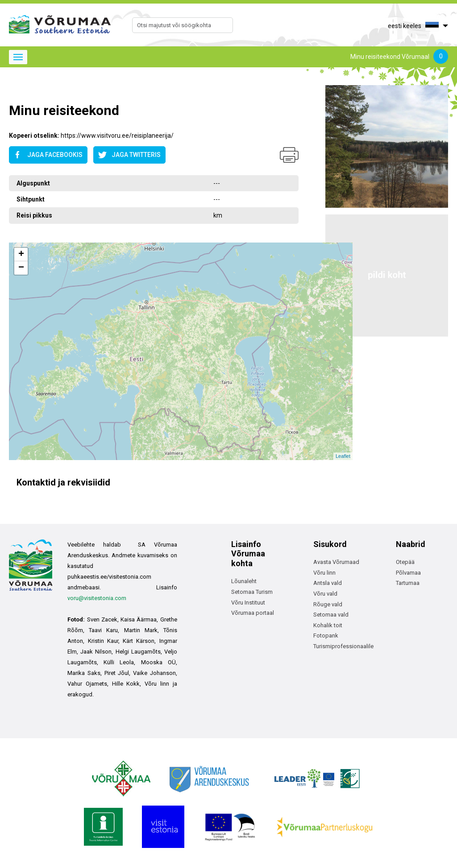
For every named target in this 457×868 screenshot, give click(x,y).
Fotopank (326, 636)
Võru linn (324, 573)
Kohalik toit (328, 625)
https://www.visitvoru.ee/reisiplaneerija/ (117, 136)
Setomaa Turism (252, 592)
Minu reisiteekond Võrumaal (399, 57)
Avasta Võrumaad (336, 562)
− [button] (21, 268)
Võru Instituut (248, 603)
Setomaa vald (331, 615)
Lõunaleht (244, 581)
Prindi (289, 155)
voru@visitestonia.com (97, 598)
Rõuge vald (328, 604)
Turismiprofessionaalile (343, 646)
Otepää (405, 562)
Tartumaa (408, 583)
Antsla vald (328, 583)
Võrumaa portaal (253, 613)
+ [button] (21, 255)
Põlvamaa (408, 573)
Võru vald (325, 594)
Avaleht (19, 88)
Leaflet (343, 456)
